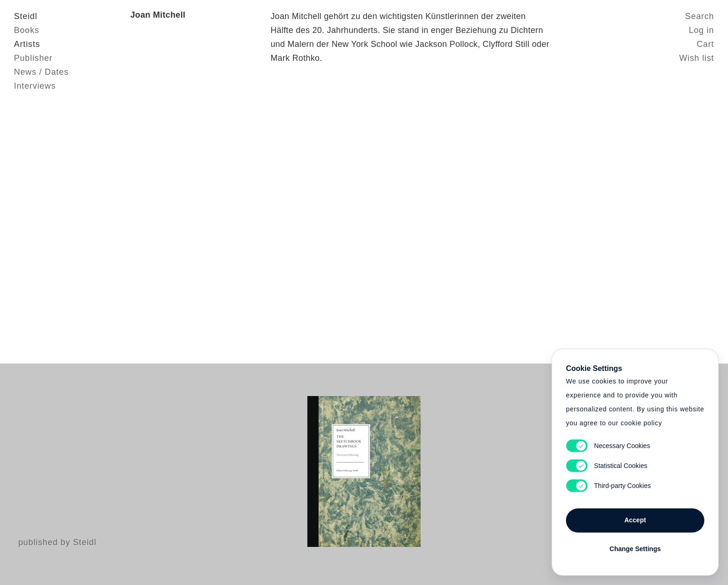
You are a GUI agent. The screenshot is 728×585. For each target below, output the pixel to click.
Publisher (33, 58)
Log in (702, 30)
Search (700, 16)
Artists (27, 44)
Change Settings (635, 549)
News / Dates (41, 72)
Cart (705, 44)
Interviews (35, 86)
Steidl (26, 16)
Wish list (697, 58)
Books (27, 30)
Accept (635, 520)
